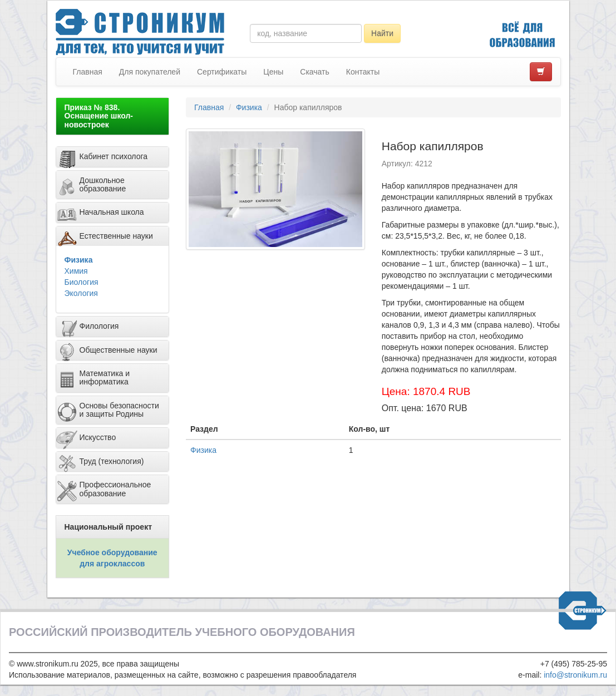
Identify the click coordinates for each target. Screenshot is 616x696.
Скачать (315, 72)
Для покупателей (150, 72)
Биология (82, 282)
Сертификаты (222, 72)
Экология (81, 293)
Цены (273, 72)
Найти (382, 33)
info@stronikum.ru (575, 675)
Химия (76, 271)
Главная (88, 72)
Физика (79, 260)
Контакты (363, 72)
